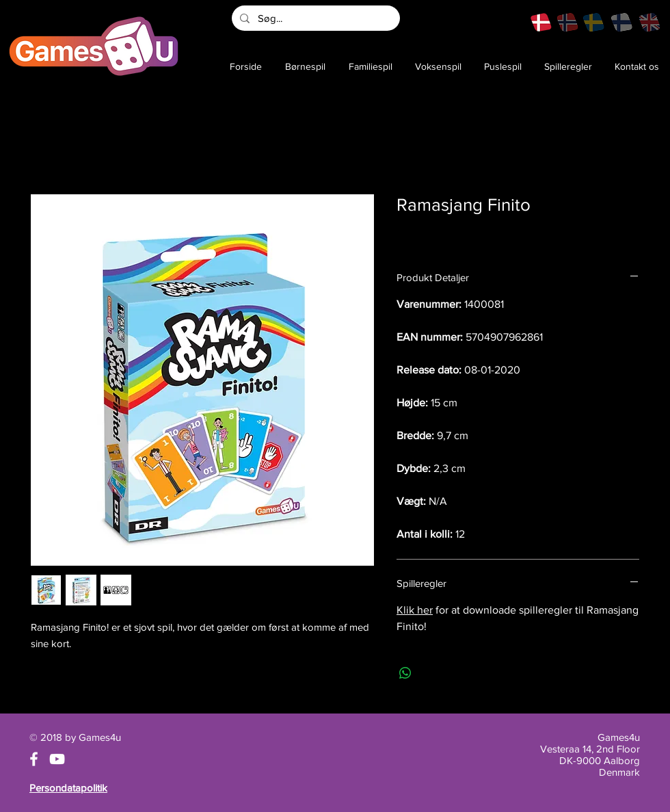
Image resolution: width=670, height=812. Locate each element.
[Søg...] (314, 18)
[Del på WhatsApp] (405, 673)
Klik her (415, 610)
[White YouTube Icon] (57, 759)
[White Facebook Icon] (34, 759)
